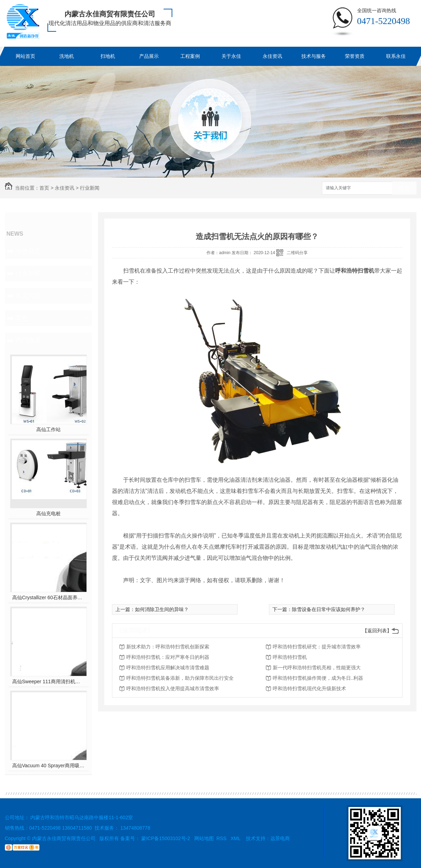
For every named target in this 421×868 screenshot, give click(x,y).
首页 (44, 188)
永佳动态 (28, 251)
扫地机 (108, 56)
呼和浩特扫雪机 (290, 657)
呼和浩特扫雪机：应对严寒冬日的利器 (168, 657)
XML (236, 838)
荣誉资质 (355, 56)
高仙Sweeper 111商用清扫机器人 (48, 682)
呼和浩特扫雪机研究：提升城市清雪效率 (317, 647)
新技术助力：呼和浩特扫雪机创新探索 (168, 647)
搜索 (404, 188)
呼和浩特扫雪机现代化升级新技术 (309, 688)
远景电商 (280, 838)
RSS (222, 838)
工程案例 (190, 56)
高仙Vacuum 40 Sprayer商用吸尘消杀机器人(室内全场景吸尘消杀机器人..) (48, 766)
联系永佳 (396, 56)
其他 (22, 318)
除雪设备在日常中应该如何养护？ (329, 609)
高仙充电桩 (48, 513)
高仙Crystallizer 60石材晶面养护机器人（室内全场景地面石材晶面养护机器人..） (48, 597)
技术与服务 (314, 56)
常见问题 (28, 296)
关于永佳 (231, 56)
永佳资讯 (272, 56)
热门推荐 (28, 340)
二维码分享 (297, 253)
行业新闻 (90, 188)
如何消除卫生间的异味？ (162, 609)
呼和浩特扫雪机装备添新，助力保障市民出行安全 (180, 678)
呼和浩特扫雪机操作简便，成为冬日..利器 (318, 678)
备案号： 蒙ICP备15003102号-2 (155, 838)
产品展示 (149, 56)
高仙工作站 (48, 429)
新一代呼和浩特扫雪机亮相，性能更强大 (317, 668)
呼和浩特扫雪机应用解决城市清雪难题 (168, 668)
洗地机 (67, 56)
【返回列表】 (377, 631)
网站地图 (204, 838)
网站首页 (25, 56)
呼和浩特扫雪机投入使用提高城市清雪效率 (173, 688)
